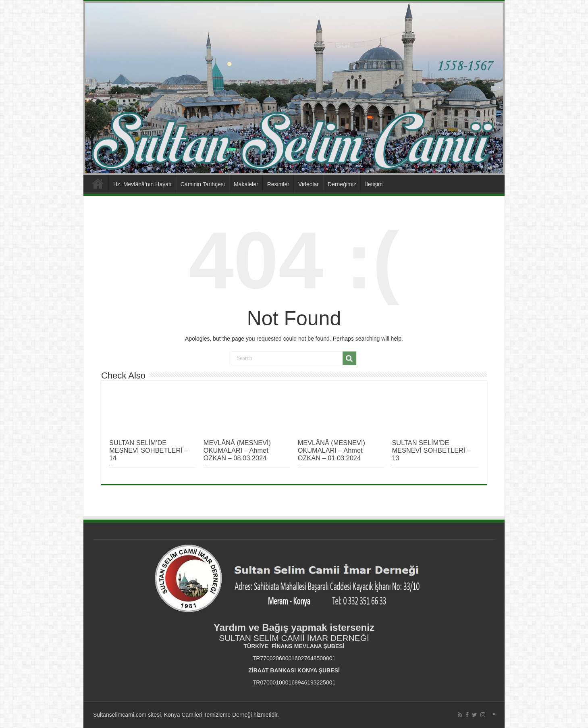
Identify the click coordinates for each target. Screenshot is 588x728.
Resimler (278, 184)
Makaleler (246, 184)
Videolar (309, 184)
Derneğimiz (342, 184)
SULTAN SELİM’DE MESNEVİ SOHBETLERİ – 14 (149, 450)
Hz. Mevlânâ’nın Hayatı (142, 184)
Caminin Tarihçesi (203, 184)
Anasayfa (98, 183)
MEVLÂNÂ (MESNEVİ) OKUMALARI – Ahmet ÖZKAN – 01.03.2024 (331, 450)
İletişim (374, 184)
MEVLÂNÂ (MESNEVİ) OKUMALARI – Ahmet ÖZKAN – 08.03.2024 (237, 450)
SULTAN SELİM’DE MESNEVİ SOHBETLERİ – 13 (431, 450)
